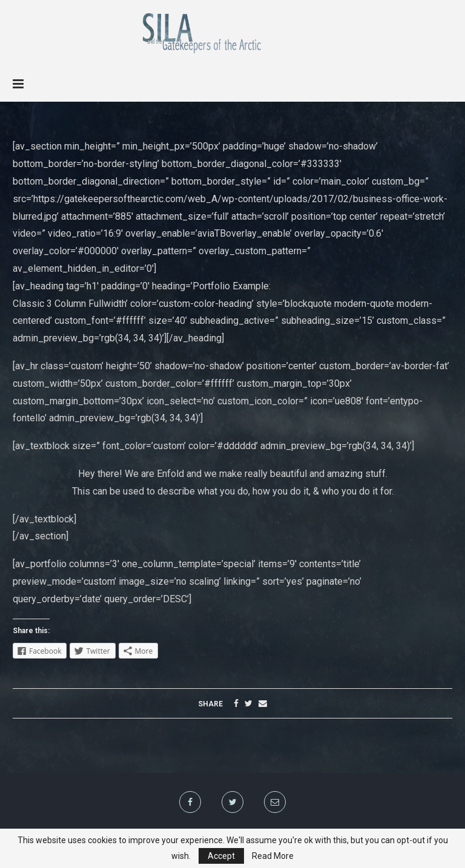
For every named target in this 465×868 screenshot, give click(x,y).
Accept (221, 856)
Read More (273, 856)
